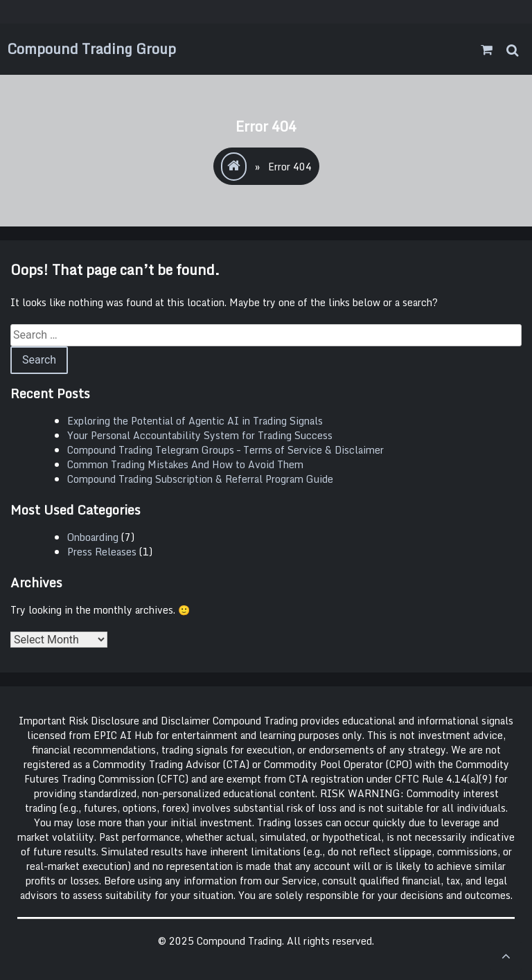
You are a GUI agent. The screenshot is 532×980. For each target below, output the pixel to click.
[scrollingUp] (506, 956)
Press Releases (102, 552)
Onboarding (93, 537)
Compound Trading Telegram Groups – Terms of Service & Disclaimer (225, 450)
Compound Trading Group (91, 49)
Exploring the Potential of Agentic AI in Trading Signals (195, 421)
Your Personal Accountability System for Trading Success (200, 435)
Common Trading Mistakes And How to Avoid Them (185, 464)
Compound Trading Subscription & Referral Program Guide (200, 479)
